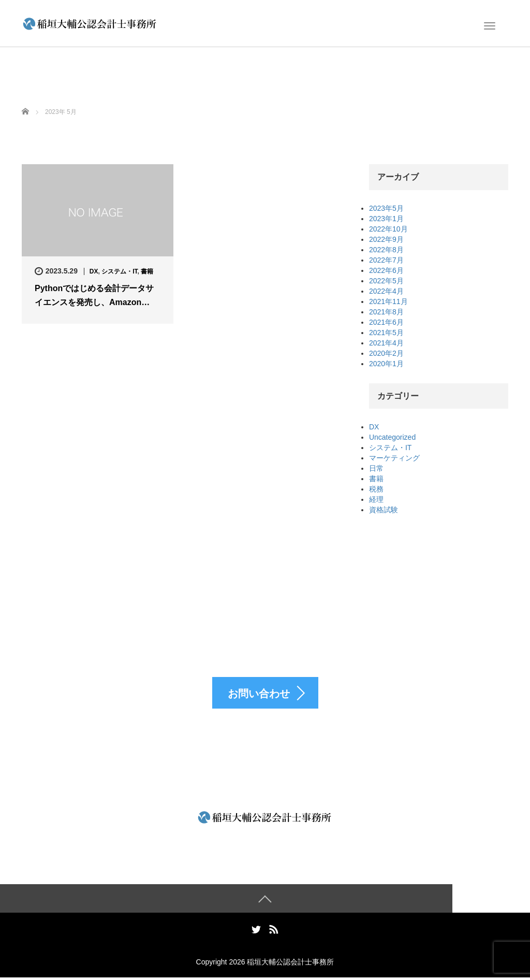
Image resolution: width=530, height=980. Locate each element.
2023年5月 (386, 208)
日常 (376, 468)
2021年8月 (386, 312)
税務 (376, 489)
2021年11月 (388, 301)
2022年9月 (386, 239)
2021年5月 (386, 333)
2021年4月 (386, 343)
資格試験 (384, 510)
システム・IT (119, 271)
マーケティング (394, 458)
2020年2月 (386, 353)
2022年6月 (386, 270)
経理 (376, 499)
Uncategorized (392, 437)
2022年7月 (386, 260)
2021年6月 (386, 322)
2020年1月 (386, 364)
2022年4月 (386, 291)
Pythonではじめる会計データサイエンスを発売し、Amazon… (94, 295)
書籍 (147, 271)
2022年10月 (388, 229)
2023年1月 (386, 219)
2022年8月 (386, 250)
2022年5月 (386, 281)
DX (94, 271)
